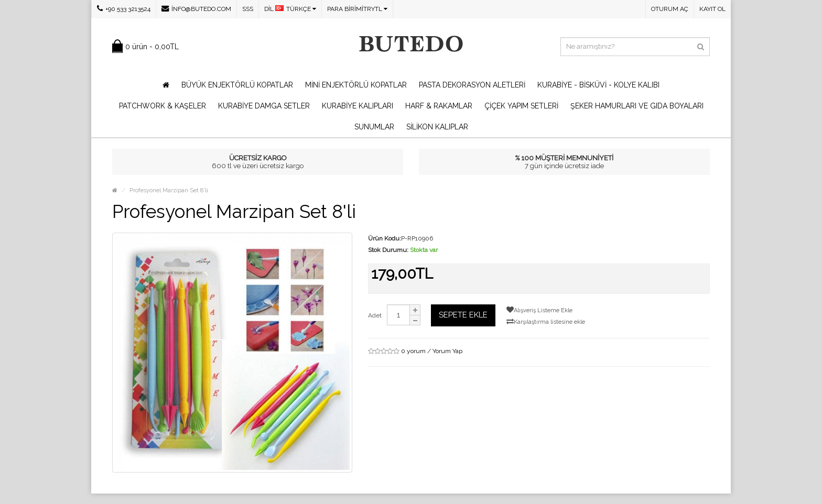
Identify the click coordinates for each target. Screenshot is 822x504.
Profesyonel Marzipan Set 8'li (169, 190)
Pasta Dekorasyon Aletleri (472, 85)
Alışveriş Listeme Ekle (539, 310)
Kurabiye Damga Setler (264, 106)
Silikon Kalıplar (437, 127)
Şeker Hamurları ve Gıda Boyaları (637, 106)
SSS (248, 9)
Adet (375, 315)
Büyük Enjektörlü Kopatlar (237, 85)
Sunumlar (374, 127)
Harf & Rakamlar (439, 106)
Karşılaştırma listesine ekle (546, 321)
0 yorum (413, 351)
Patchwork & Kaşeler (163, 106)
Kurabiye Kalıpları (358, 106)
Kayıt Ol (712, 9)
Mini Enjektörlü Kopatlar (356, 85)
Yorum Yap (447, 351)
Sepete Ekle (463, 315)
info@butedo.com (196, 9)
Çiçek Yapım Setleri (521, 106)
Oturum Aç (670, 9)
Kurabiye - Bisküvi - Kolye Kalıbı (598, 85)
